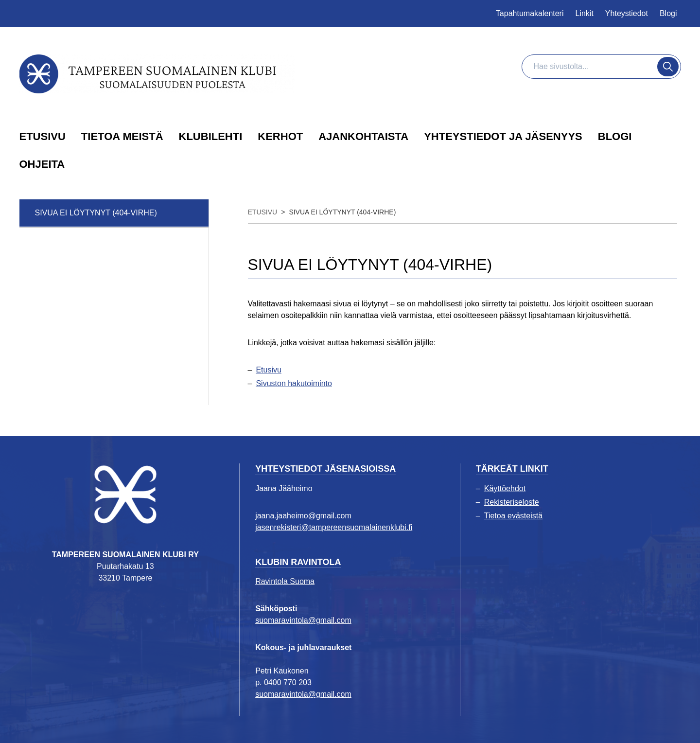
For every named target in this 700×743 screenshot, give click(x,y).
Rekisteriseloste (512, 502)
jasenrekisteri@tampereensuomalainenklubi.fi (334, 527)
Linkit (585, 13)
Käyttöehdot (505, 488)
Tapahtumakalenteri (530, 13)
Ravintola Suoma (285, 581)
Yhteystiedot (627, 13)
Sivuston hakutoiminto (294, 383)
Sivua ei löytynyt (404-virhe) (96, 213)
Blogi (668, 13)
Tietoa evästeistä (513, 516)
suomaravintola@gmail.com (303, 620)
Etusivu (268, 370)
